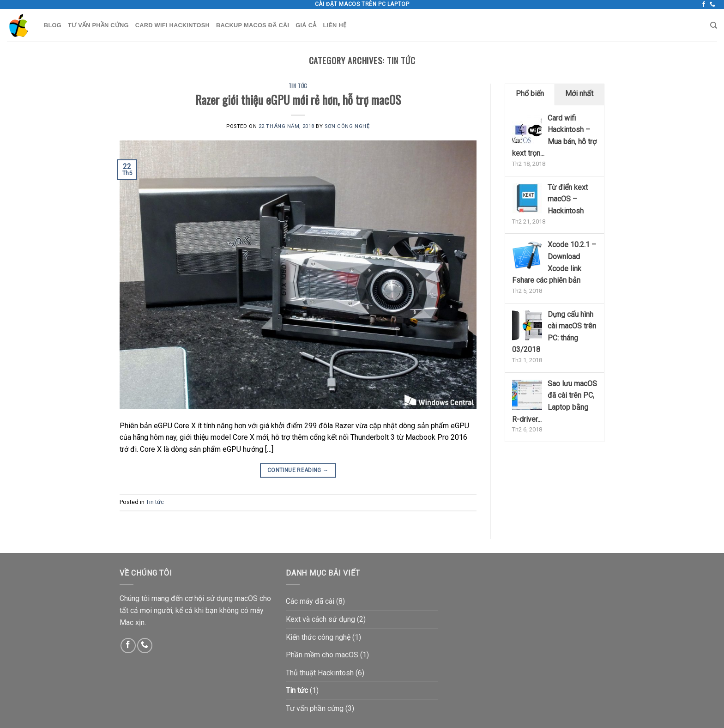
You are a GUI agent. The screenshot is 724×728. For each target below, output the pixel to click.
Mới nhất (579, 94)
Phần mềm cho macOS (322, 655)
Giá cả (306, 25)
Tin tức (298, 86)
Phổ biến (530, 94)
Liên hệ (335, 25)
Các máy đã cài (310, 601)
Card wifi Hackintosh (172, 25)
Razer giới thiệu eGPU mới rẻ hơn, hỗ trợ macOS (298, 99)
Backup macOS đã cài (253, 25)
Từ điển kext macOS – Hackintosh (568, 199)
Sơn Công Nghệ (347, 126)
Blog (53, 25)
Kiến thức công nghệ (318, 637)
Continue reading (298, 470)
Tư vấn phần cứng (98, 25)
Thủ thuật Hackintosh (320, 673)
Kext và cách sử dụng (320, 619)
